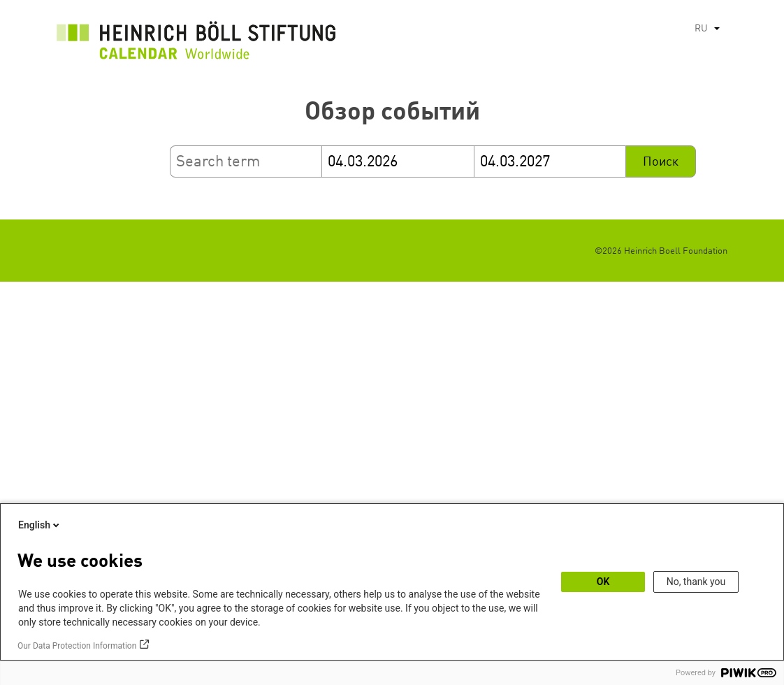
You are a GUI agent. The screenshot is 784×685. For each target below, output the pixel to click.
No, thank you (696, 582)
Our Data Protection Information (77, 646)
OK (603, 582)
